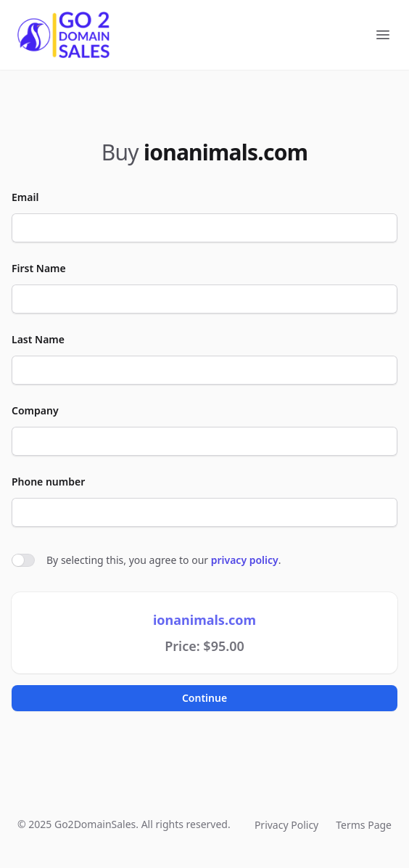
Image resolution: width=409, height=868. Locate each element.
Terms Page (364, 825)
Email (25, 197)
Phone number (48, 482)
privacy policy (245, 560)
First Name (39, 268)
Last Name (38, 339)
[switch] (23, 560)
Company (35, 410)
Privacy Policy (286, 825)
